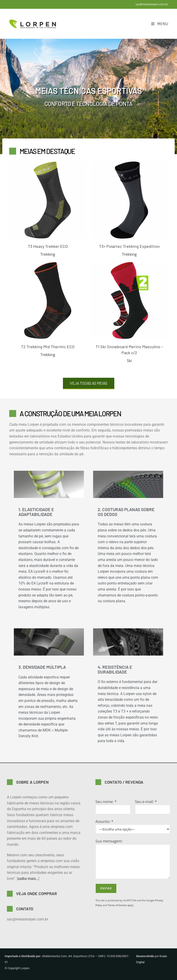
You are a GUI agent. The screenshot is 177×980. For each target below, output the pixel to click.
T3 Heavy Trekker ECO (48, 246)
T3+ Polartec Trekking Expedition (129, 246)
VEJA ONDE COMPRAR (37, 893)
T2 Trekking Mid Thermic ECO (48, 347)
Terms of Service (117, 905)
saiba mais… (28, 879)
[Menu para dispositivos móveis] (160, 24)
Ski (129, 361)
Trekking (48, 254)
